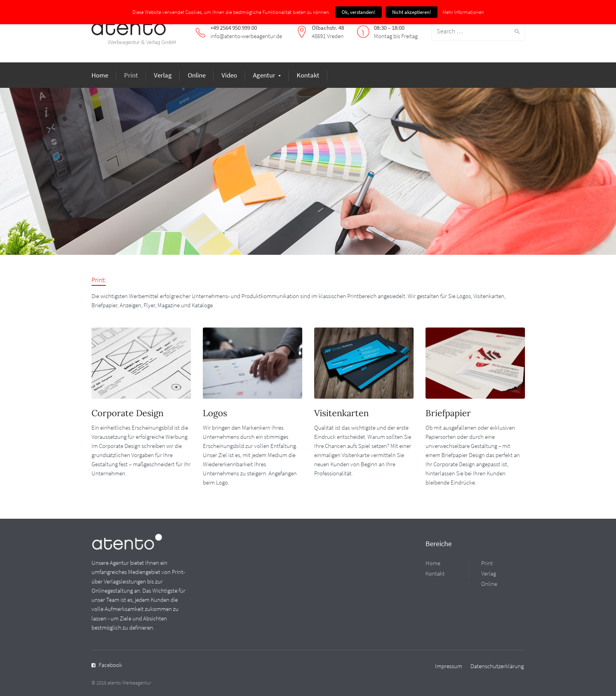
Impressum (449, 666)
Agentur (264, 75)
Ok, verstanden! (359, 12)
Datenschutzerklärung (497, 666)
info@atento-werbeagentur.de (246, 36)
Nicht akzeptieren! (412, 12)
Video (229, 75)
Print (131, 75)
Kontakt (308, 75)
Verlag (163, 75)
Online (197, 75)
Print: (99, 280)
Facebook (110, 665)
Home (100, 75)
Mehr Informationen (463, 12)
